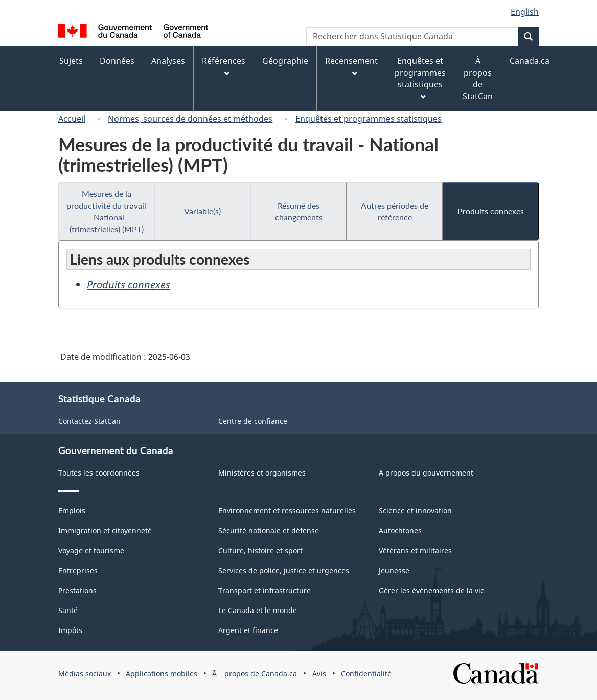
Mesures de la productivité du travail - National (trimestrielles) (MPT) (106, 211)
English (525, 12)
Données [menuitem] (117, 61)
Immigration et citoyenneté (105, 530)
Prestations (77, 590)
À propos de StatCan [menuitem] (478, 78)
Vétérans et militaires (415, 550)
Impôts (70, 630)
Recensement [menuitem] (351, 66)
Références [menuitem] (224, 66)
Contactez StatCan (89, 421)
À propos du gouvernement (426, 473)
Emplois (72, 511)
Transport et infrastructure (265, 590)
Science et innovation (415, 511)
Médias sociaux (85, 674)
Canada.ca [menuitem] (530, 61)
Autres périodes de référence (395, 211)
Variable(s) (202, 211)
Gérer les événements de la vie (432, 590)
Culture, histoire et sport (260, 550)
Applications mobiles (162, 674)
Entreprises (78, 570)
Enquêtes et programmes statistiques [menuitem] (420, 77)
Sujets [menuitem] (71, 61)
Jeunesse (394, 570)
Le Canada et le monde (258, 610)
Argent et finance (248, 630)
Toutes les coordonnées (99, 473)
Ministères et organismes (262, 473)
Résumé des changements (299, 211)
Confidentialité (366, 674)
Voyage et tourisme (91, 550)
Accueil (72, 119)
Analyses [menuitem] (168, 61)
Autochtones (400, 530)
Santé (68, 610)
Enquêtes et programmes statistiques (369, 119)
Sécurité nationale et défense (269, 530)
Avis (319, 674)
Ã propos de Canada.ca (255, 674)
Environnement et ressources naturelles (287, 511)
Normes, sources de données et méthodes (190, 119)
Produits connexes (491, 211)
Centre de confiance (253, 421)
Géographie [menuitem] (285, 61)
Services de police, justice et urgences (284, 570)
